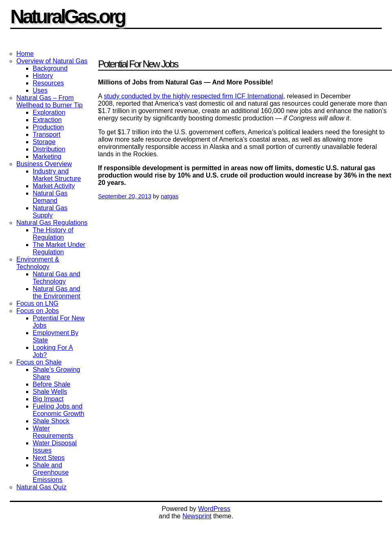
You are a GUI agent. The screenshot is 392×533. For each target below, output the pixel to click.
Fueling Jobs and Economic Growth (58, 410)
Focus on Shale (39, 362)
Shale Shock (51, 421)
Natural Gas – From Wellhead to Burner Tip (49, 101)
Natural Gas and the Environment (57, 292)
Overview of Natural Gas (52, 61)
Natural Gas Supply (50, 212)
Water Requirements (53, 432)
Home (25, 54)
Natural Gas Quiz (41, 487)
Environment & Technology (38, 263)
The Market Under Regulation (59, 248)
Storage (44, 142)
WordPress (214, 509)
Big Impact (48, 399)
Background (50, 68)
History (43, 76)
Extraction (47, 120)
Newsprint (197, 516)
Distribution (49, 149)
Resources (48, 83)
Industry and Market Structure (57, 175)
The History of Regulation (53, 234)
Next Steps (49, 458)
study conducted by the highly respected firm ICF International (193, 96)
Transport (47, 134)
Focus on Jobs (38, 311)
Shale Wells (50, 392)
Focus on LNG (37, 303)
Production (48, 127)
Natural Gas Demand (50, 197)
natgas (170, 196)
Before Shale (52, 384)
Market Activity (54, 186)
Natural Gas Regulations (52, 223)
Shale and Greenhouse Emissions (51, 472)
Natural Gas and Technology (57, 278)
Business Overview (44, 164)
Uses (40, 90)
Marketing (47, 157)
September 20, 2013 (125, 196)
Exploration (49, 112)
